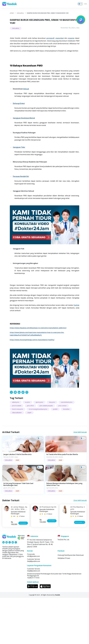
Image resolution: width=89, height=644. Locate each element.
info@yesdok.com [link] (33, 602)
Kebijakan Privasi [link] (64, 604)
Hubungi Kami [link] (63, 601)
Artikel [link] (12, 13)
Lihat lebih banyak (80, 478)
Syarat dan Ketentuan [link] (76, 601)
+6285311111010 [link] (33, 624)
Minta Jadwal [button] (80, 568)
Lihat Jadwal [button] (23, 569)
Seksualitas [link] (20, 13)
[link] (11, 438)
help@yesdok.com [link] (34, 607)
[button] (23, 496)
